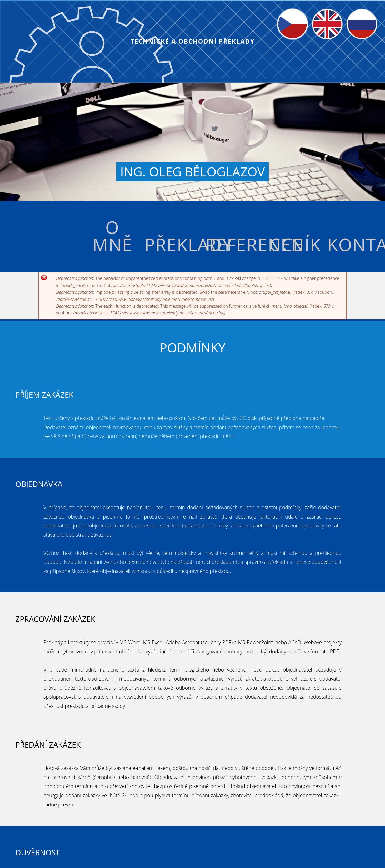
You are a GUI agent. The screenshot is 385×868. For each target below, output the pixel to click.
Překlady (173, 244)
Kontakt (356, 244)
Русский (354, 12)
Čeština (284, 12)
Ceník (295, 244)
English (319, 12)
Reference (234, 244)
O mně (112, 236)
